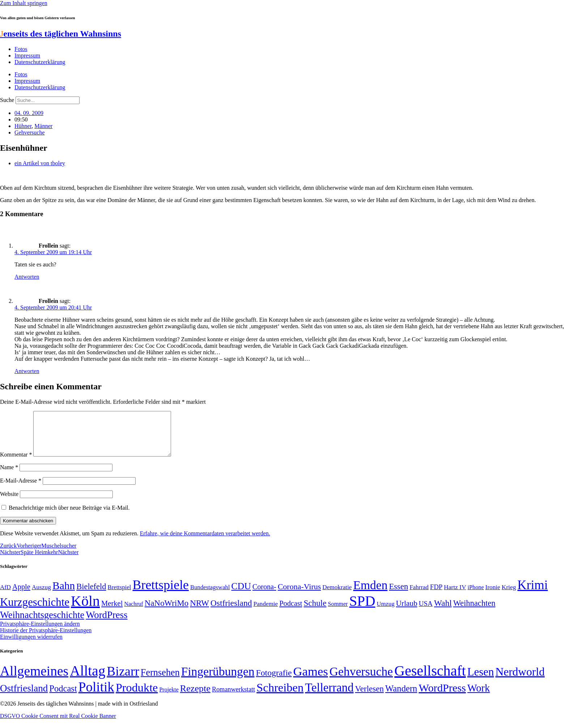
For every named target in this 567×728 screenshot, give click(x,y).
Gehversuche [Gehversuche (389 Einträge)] (361, 680)
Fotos (21, 49)
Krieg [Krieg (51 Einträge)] (509, 596)
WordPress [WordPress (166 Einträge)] (442, 697)
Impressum (27, 55)
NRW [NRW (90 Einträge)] (199, 612)
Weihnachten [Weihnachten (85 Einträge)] (474, 612)
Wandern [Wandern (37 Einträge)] (401, 697)
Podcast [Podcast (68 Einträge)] (291, 612)
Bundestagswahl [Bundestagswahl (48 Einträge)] (210, 596)
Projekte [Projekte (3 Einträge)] (169, 698)
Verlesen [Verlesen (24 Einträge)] (369, 697)
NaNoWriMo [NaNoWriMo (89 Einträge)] (167, 612)
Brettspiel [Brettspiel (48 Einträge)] (120, 596)
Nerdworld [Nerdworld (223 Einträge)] (520, 680)
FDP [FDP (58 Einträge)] (436, 596)
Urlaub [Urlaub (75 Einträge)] (407, 612)
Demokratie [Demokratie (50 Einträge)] (337, 596)
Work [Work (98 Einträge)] (478, 697)
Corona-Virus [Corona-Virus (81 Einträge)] (299, 595)
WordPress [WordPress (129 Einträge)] (106, 624)
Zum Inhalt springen (24, 3)
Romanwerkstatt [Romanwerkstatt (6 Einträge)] (233, 698)
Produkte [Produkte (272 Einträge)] (137, 696)
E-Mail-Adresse (21, 489)
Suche (7, 100)
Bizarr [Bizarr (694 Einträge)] (123, 680)
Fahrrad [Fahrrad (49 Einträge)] (419, 596)
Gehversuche (30, 132)
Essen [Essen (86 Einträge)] (399, 595)
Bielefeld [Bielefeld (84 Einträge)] (91, 595)
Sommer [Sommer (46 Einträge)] (338, 613)
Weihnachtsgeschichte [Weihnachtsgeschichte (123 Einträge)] (42, 624)
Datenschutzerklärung (40, 62)
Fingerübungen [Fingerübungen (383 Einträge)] (218, 680)
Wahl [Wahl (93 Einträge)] (443, 612)
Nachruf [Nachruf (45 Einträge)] (133, 613)
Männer (43, 126)
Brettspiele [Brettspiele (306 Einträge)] (161, 594)
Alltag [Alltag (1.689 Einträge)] (88, 679)
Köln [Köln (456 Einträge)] (85, 610)
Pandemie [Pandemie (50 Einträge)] (266, 613)
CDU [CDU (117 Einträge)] (241, 595)
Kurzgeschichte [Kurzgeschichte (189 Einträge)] (35, 611)
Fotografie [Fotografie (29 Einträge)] (274, 681)
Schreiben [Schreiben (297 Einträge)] (280, 696)
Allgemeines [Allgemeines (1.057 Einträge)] (34, 680)
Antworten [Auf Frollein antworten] (27, 277)
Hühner (23, 126)
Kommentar (16, 463)
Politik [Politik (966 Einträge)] (96, 696)
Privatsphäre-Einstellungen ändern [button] (40, 632)
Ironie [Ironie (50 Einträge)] (493, 596)
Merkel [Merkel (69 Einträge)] (112, 612)
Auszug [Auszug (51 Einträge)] (41, 596)
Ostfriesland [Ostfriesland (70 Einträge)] (24, 697)
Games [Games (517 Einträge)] (311, 680)
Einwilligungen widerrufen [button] (31, 645)
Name (9, 476)
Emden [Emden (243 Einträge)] (370, 594)
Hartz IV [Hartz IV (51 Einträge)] (455, 596)
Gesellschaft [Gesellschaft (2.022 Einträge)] (430, 679)
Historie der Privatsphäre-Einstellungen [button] (46, 639)
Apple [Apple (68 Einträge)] (21, 595)
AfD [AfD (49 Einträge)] (5, 596)
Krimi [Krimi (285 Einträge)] (533, 594)
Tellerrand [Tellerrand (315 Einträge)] (329, 696)
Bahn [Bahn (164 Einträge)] (64, 594)
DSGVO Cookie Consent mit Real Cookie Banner (58, 725)
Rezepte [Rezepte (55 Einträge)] (195, 697)
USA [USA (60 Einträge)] (426, 612)
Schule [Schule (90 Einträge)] (315, 612)
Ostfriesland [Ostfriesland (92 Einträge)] (231, 612)
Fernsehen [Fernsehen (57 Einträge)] (160, 681)
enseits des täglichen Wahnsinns (61, 34)
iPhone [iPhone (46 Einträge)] (476, 596)
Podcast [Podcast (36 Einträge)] (63, 697)
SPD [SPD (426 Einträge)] (362, 610)
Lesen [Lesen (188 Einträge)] (481, 680)
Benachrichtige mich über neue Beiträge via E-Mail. (69, 516)
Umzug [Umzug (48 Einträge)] (386, 613)
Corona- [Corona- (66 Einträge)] (264, 595)
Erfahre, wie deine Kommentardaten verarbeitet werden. (205, 542)
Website (9, 503)
